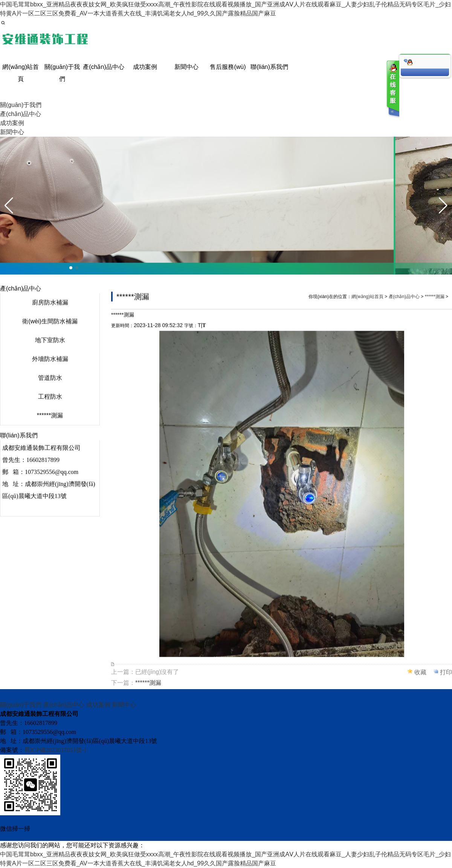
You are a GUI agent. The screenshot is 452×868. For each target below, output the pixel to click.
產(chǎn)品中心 (404, 303)
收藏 (420, 679)
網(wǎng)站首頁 (367, 303)
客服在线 (392, 89)
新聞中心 (124, 705)
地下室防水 (50, 347)
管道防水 (50, 384)
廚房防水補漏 (50, 309)
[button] (71, 268)
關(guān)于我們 (21, 705)
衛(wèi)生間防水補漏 (50, 328)
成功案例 (98, 705)
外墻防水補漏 (50, 365)
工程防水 (50, 403)
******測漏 (50, 422)
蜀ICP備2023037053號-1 (55, 750)
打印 (446, 679)
